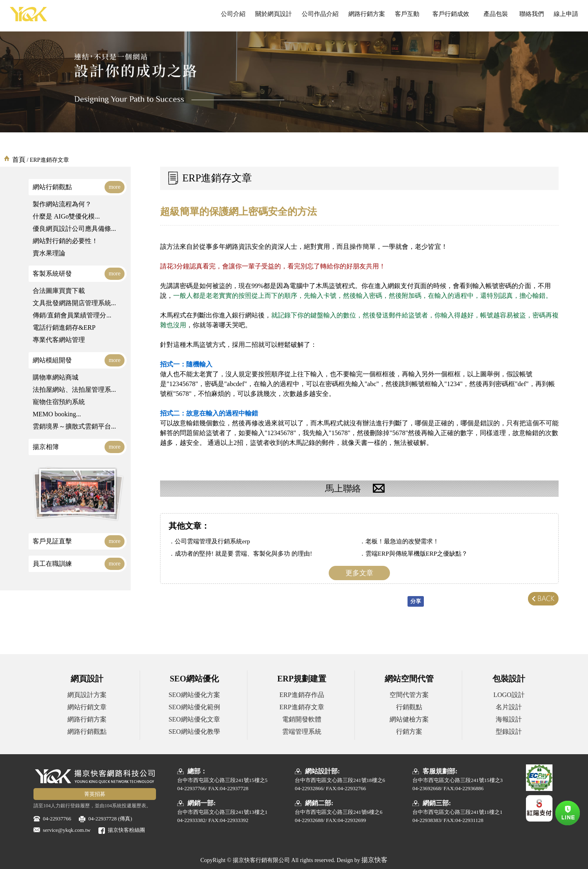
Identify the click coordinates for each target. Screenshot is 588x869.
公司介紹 (233, 14)
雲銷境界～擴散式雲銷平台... (74, 426)
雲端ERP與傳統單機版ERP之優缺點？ (416, 554)
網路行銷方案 (367, 14)
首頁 (19, 160)
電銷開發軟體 (302, 719)
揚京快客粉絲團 (126, 830)
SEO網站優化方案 (194, 695)
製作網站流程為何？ (62, 204)
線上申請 (566, 14)
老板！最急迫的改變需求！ (402, 541)
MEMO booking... (57, 414)
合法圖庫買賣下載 (59, 291)
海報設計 (509, 719)
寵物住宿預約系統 (59, 402)
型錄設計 (509, 732)
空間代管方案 (409, 695)
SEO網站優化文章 (194, 719)
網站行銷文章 (87, 707)
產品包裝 (496, 14)
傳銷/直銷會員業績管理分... (72, 315)
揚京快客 (374, 860)
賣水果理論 (49, 253)
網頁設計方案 (87, 695)
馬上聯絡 (359, 489)
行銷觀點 (409, 707)
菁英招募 (95, 794)
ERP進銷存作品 (302, 695)
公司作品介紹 (320, 14)
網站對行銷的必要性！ (65, 241)
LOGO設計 (509, 695)
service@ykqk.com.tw (67, 830)
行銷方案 (409, 732)
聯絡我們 (532, 14)
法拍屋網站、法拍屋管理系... (74, 390)
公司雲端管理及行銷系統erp (212, 541)
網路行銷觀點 (87, 732)
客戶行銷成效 (451, 14)
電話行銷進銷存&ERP (64, 327)
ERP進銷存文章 (302, 707)
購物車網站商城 (56, 377)
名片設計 (509, 707)
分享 (416, 601)
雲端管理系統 (302, 732)
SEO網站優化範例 (194, 707)
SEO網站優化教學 (194, 732)
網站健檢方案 (409, 719)
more (115, 187)
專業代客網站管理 (59, 340)
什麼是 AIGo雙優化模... (66, 216)
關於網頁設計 (274, 14)
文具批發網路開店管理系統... (74, 303)
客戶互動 (407, 14)
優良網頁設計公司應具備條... (74, 229)
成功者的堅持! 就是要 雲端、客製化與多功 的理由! (243, 554)
